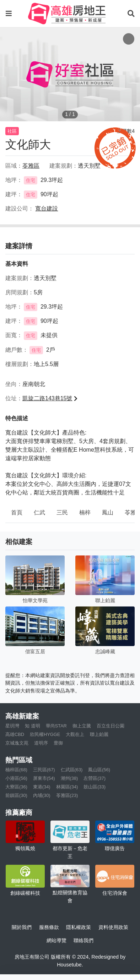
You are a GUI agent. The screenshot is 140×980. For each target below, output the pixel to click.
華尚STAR (56, 726)
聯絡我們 (84, 940)
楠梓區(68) (16, 770)
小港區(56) (16, 778)
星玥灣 (12, 726)
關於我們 (22, 927)
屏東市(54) (44, 778)
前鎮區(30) (16, 795)
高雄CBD (15, 734)
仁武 (39, 512)
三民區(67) (44, 770)
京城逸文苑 (17, 743)
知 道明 (33, 726)
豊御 (58, 743)
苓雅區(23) (67, 795)
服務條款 (49, 927)
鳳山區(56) (99, 770)
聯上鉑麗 (99, 734)
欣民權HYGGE (45, 734)
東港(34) (42, 787)
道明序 (41, 743)
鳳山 (108, 512)
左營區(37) (95, 778)
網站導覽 (56, 940)
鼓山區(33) (95, 787)
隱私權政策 (79, 927)
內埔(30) (42, 795)
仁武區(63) (72, 770)
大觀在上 (75, 734)
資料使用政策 (113, 927)
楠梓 (85, 512)
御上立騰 (82, 726)
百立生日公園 (111, 726)
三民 (62, 512)
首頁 (17, 512)
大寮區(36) (16, 787)
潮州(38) (69, 778)
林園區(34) (67, 787)
